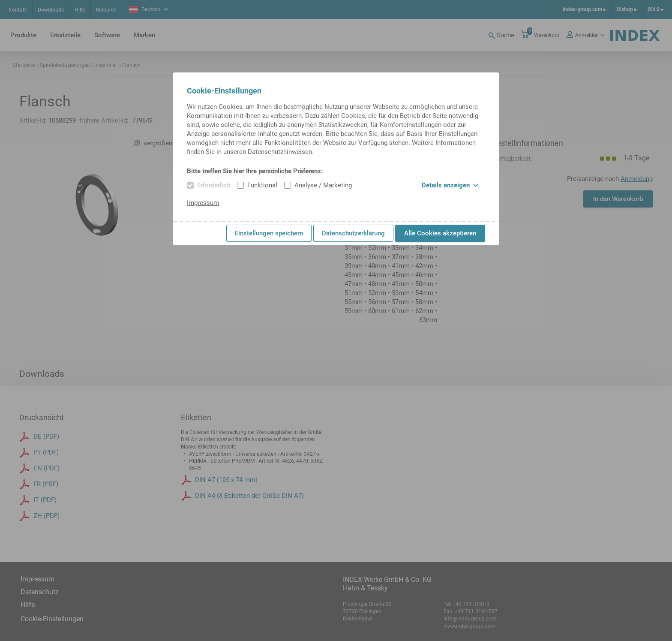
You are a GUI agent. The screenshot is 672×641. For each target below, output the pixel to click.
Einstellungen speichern (269, 233)
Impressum (203, 203)
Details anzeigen (450, 185)
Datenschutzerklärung (353, 233)
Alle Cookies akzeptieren (440, 233)
